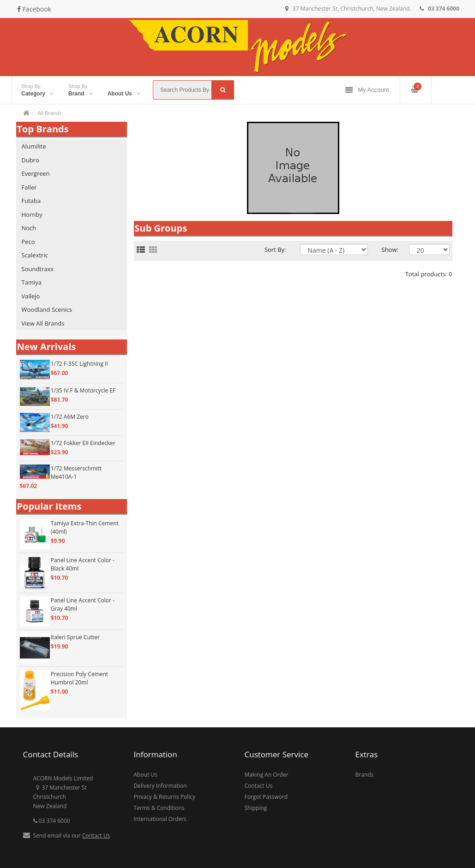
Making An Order (267, 775)
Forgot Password (266, 797)
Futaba (31, 201)
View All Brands (43, 323)
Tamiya (32, 282)
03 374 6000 (52, 821)
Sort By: (275, 250)
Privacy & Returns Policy (165, 797)
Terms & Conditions (159, 808)
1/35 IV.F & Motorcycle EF (83, 390)
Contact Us (96, 835)
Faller (29, 187)
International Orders (160, 819)
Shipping (256, 808)
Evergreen (36, 173)
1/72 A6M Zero (70, 417)
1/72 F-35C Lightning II (79, 364)
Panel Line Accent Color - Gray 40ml (83, 604)
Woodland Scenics (47, 309)
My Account (367, 90)
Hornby (32, 214)
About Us (146, 775)
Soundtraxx (38, 269)
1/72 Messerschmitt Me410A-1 (76, 473)
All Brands (50, 113)
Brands (365, 775)
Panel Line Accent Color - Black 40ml (83, 564)
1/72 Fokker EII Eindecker (83, 443)
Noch (29, 228)
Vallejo (31, 296)
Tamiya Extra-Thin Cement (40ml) (85, 527)
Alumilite (34, 146)
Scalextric (35, 255)
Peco (28, 242)
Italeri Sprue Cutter (75, 637)
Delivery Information (160, 786)
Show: (388, 250)
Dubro (31, 160)
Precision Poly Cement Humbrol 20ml (79, 678)
